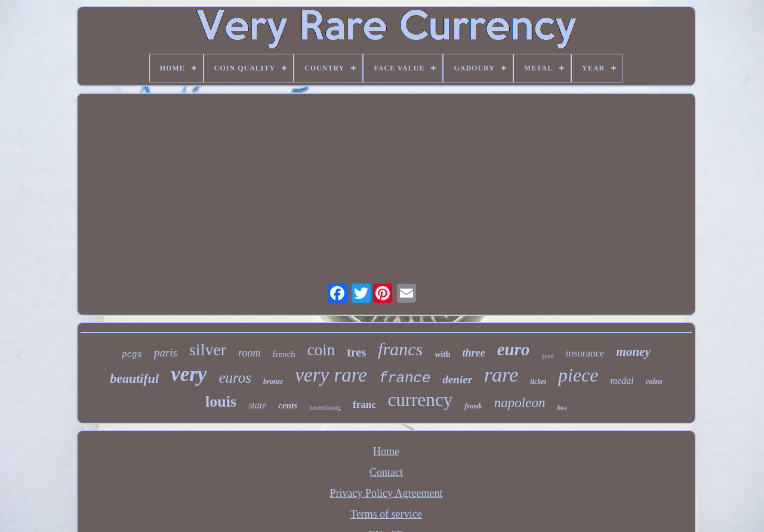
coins (654, 381)
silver (208, 350)
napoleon (520, 403)
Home (386, 451)
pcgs (132, 355)
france (405, 378)
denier (457, 379)
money (634, 352)
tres (356, 352)
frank (473, 406)
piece (578, 375)
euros (235, 378)
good (547, 356)
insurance (585, 353)
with (442, 354)
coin (321, 350)
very (189, 374)
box (562, 407)
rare (501, 375)
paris (166, 353)
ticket (538, 382)
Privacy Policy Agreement (386, 493)
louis (221, 402)
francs (400, 349)
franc (364, 405)
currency (420, 400)
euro (514, 349)
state (257, 405)
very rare (331, 375)
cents (288, 405)
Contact (386, 472)
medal (622, 381)
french (284, 354)
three (474, 353)
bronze (273, 382)
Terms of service (386, 514)
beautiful (134, 378)
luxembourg (325, 407)
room (249, 353)
